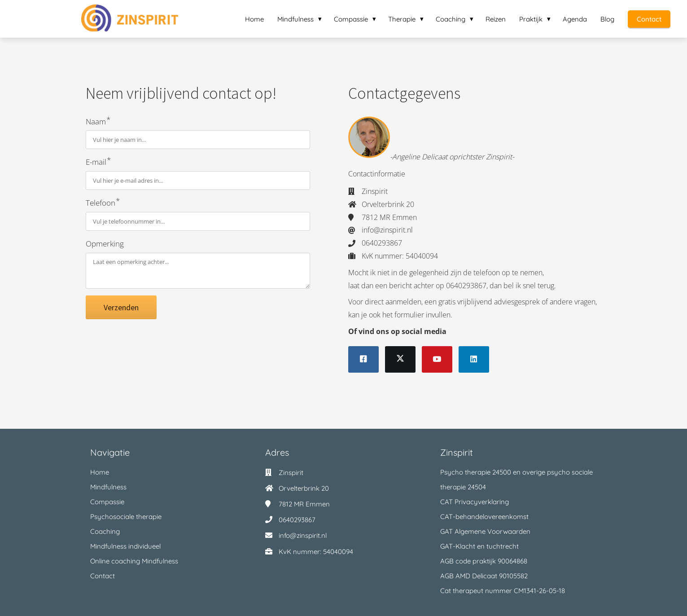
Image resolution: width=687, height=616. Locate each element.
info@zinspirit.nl (303, 535)
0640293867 (297, 520)
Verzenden (121, 307)
